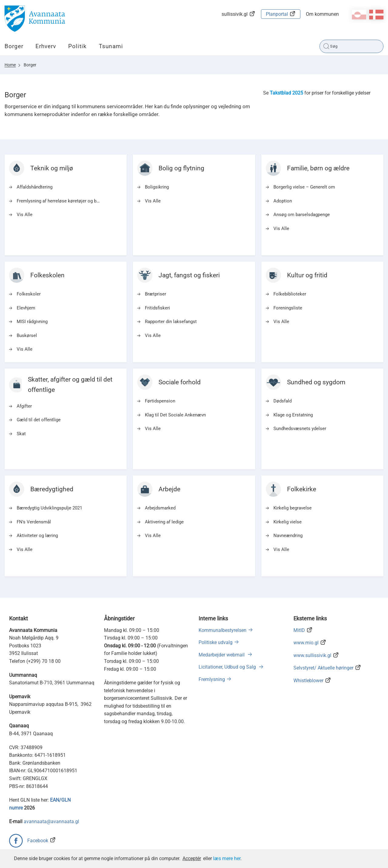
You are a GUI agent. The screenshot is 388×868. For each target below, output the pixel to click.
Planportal (277, 14)
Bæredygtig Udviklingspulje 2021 (49, 508)
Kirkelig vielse (288, 522)
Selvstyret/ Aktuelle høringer (323, 668)
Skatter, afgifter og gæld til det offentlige (70, 384)
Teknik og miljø (52, 168)
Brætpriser (156, 294)
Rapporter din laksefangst (171, 322)
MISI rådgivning (32, 322)
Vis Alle (25, 215)
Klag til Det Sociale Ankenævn (175, 415)
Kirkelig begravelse (293, 508)
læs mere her (227, 858)
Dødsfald (283, 401)
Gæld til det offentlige (39, 420)
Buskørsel (27, 336)
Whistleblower (308, 681)
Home (10, 65)
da (376, 15)
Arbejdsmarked (160, 508)
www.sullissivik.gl (312, 655)
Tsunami (111, 46)
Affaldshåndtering (35, 187)
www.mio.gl (306, 643)
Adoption (283, 201)
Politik (77, 46)
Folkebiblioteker (290, 294)
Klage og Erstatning (293, 415)
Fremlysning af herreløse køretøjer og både (60, 201)
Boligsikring (157, 187)
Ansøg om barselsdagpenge (302, 215)
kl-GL (359, 15)
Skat (21, 434)
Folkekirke (302, 489)
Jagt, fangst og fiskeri (189, 275)
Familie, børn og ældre (318, 168)
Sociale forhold (180, 382)
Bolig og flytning (181, 168)
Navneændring (288, 536)
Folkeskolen (47, 275)
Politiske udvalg (216, 642)
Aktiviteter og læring (37, 536)
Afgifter (24, 406)
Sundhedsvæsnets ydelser (300, 429)
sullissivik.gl (235, 14)
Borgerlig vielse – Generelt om (304, 187)
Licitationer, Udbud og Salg (228, 667)
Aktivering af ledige (164, 522)
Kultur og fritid (307, 275)
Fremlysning (212, 679)
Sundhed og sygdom (316, 382)
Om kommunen (322, 14)
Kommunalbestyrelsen (222, 630)
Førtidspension (160, 401)
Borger (14, 46)
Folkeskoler (29, 294)
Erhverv (46, 46)
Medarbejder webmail (222, 655)
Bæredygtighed (52, 489)
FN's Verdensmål (34, 522)
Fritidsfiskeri (157, 308)
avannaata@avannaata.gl (51, 821)
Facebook (38, 841)
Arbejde (169, 489)
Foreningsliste (288, 308)
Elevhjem (26, 308)
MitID (299, 630)
